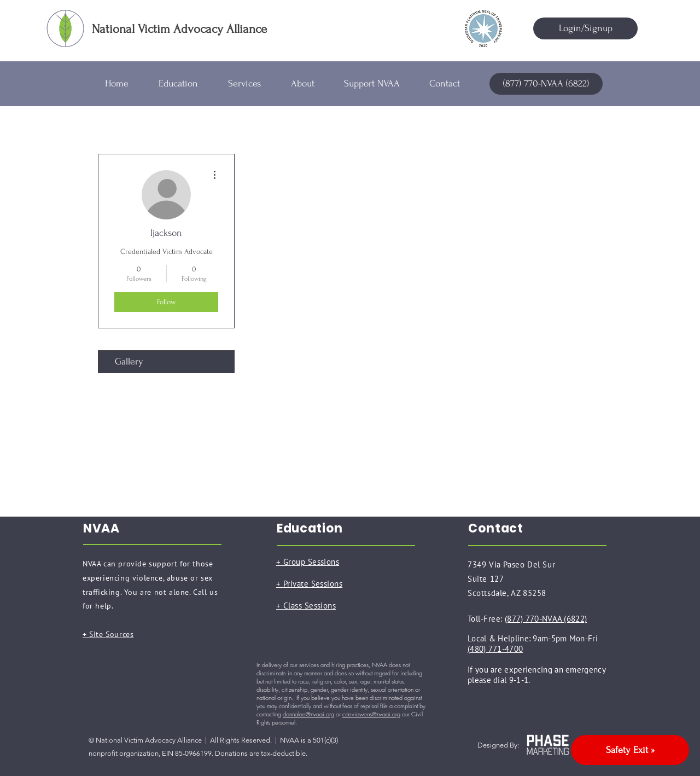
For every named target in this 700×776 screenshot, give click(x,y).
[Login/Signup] (585, 28)
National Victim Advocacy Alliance (179, 29)
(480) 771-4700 (495, 649)
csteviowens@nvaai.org (371, 714)
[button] (185, 84)
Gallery (129, 361)
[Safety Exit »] (630, 750)
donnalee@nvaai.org (308, 714)
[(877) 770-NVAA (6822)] (546, 84)
